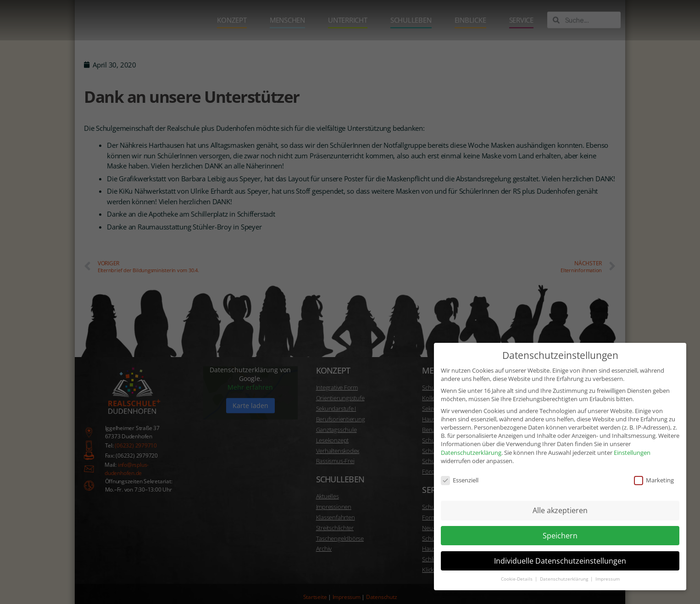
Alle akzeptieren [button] (560, 502)
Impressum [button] (608, 571)
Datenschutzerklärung (471, 444)
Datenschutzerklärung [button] (565, 571)
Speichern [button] (560, 527)
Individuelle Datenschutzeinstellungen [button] (560, 552)
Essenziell (460, 472)
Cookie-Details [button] (517, 571)
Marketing (654, 472)
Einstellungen (632, 444)
